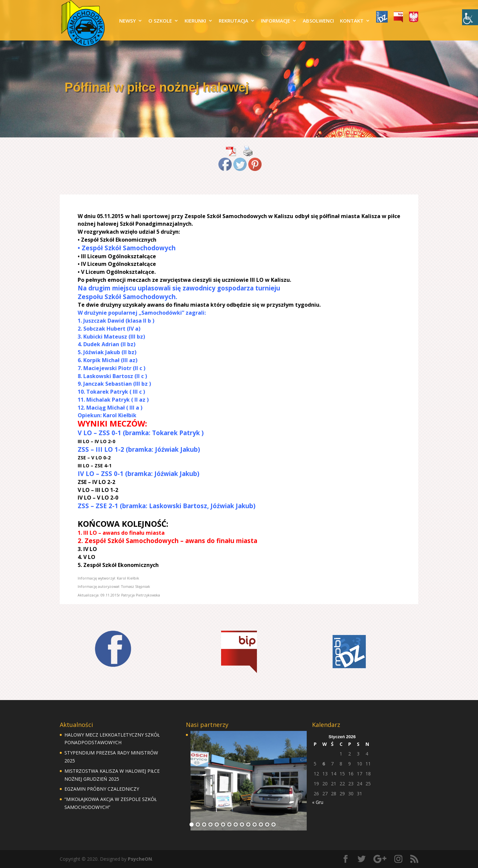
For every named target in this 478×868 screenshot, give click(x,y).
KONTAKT (352, 21)
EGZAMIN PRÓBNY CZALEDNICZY (102, 789)
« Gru (318, 802)
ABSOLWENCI (318, 21)
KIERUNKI (195, 21)
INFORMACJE (276, 21)
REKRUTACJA (234, 21)
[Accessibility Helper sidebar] (470, 17)
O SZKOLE (160, 21)
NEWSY (127, 21)
